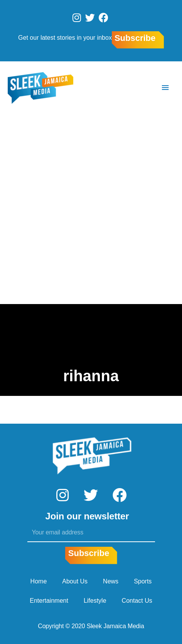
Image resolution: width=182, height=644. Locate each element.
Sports (143, 581)
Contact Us (137, 601)
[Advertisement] (91, 209)
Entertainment (49, 601)
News (111, 581)
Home (39, 581)
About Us (75, 581)
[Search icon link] (142, 88)
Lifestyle (95, 601)
